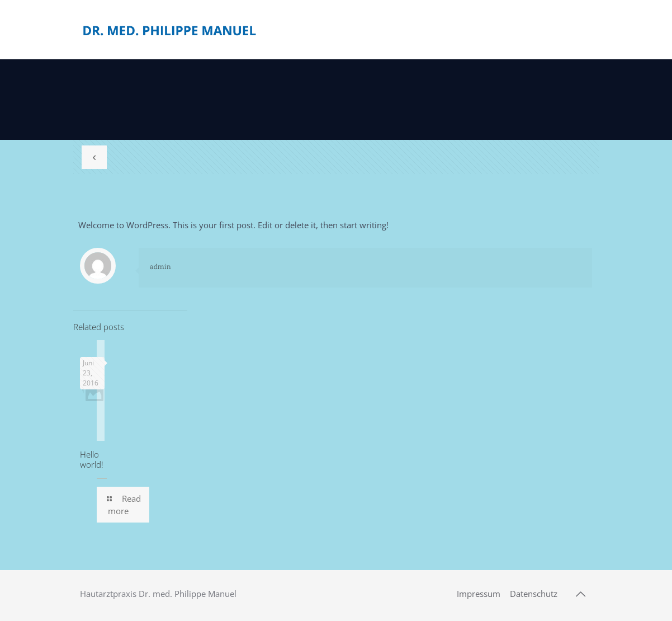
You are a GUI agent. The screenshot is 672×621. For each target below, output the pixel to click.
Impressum (479, 594)
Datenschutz (534, 594)
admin (160, 266)
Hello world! (92, 459)
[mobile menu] (574, 30)
